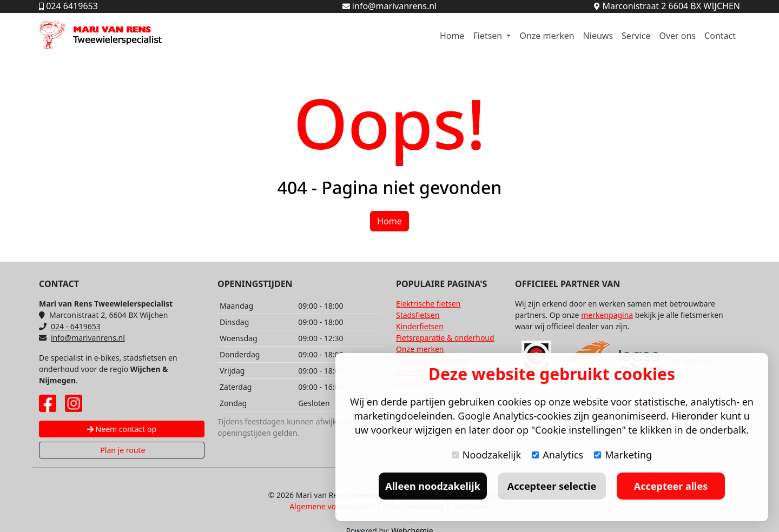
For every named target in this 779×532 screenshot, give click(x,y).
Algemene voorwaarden (332, 506)
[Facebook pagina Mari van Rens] (48, 403)
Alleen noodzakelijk (433, 486)
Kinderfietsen (420, 326)
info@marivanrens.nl (82, 338)
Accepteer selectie (552, 486)
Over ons (677, 36)
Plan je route (122, 450)
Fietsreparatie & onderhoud (445, 338)
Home (452, 36)
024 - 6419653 (70, 326)
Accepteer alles (671, 486)
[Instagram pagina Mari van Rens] (74, 403)
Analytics (557, 455)
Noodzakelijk (486, 455)
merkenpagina (607, 315)
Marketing (623, 455)
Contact (720, 36)
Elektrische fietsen (428, 304)
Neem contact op (122, 429)
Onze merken (547, 36)
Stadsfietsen (418, 315)
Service (636, 36)
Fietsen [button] (488, 36)
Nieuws (598, 36)
